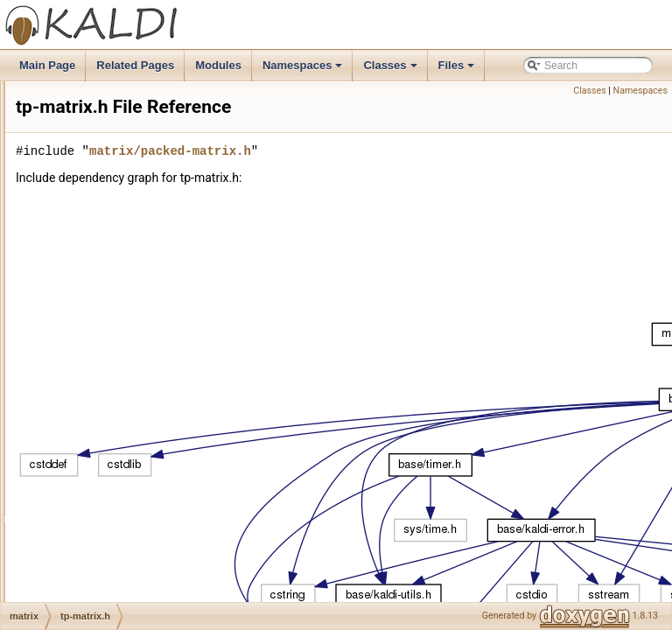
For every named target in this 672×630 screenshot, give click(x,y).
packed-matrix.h (109, 139)
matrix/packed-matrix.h (389, 175)
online (72, 486)
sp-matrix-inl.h (105, 178)
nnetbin (75, 466)
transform (80, 601)
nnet (68, 370)
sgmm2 (75, 563)
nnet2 (71, 389)
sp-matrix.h (98, 216)
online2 (75, 505)
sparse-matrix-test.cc (120, 235)
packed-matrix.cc (112, 120)
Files (458, 70)
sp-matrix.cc (100, 197)
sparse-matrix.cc (110, 255)
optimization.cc (106, 81)
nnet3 (71, 428)
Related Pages (135, 65)
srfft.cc (87, 293)
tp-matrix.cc (99, 332)
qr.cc (83, 158)
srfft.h (85, 312)
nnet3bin (78, 447)
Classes (391, 70)
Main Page (47, 65)
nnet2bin (78, 409)
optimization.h (104, 101)
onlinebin (79, 543)
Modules (218, 65)
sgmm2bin (82, 582)
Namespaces (304, 70)
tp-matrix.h (97, 351)
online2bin (82, 524)
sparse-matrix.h (108, 274)
